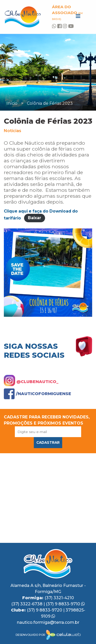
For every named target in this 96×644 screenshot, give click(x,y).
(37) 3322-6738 (27, 604)
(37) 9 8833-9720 (45, 610)
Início (12, 103)
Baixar (35, 218)
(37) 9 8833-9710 (65, 604)
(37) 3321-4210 (59, 598)
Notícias (13, 131)
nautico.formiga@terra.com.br (48, 622)
